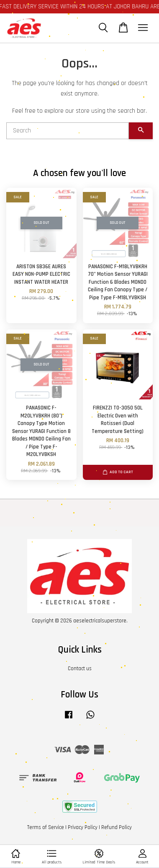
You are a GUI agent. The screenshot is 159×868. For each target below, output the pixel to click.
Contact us (80, 668)
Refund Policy (117, 827)
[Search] (68, 131)
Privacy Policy (83, 827)
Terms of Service (46, 827)
